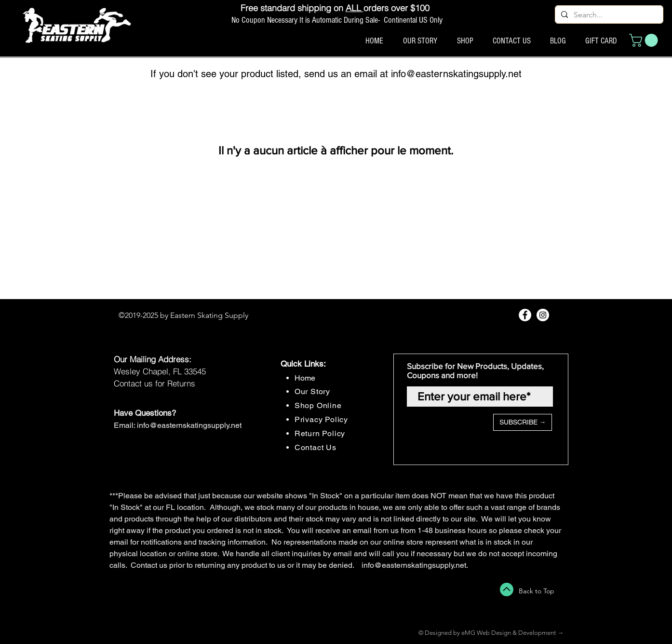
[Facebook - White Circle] (525, 315)
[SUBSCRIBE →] (523, 422)
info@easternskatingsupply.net (456, 74)
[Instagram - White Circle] (543, 315)
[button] (645, 40)
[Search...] (608, 15)
